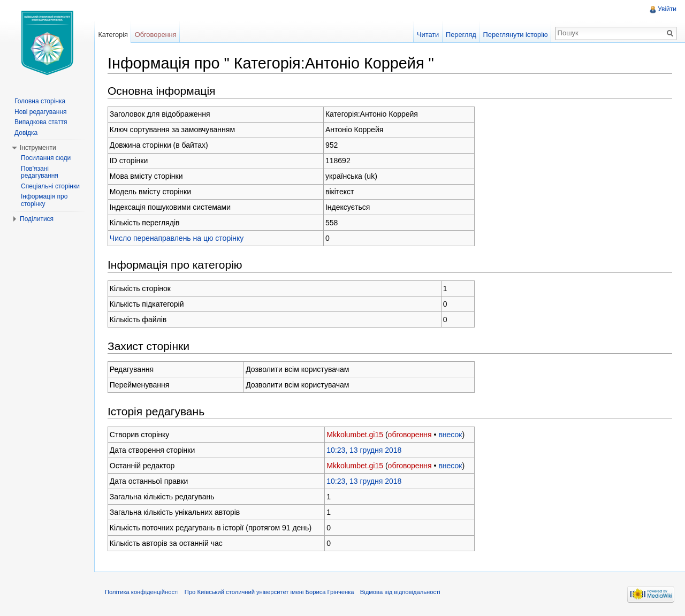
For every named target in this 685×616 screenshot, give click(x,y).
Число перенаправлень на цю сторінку (177, 238)
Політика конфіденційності (142, 592)
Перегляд (461, 35)
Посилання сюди (46, 158)
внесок (450, 435)
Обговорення (156, 35)
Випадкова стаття (41, 122)
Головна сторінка (40, 101)
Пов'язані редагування (40, 172)
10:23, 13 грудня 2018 (364, 450)
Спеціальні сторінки (50, 186)
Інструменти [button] (38, 148)
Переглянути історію (516, 35)
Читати (428, 35)
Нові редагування (41, 112)
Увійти (667, 9)
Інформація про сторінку (44, 200)
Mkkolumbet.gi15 (355, 435)
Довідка (26, 133)
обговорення (410, 435)
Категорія (113, 35)
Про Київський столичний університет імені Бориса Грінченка (269, 592)
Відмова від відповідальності (400, 592)
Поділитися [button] (37, 219)
